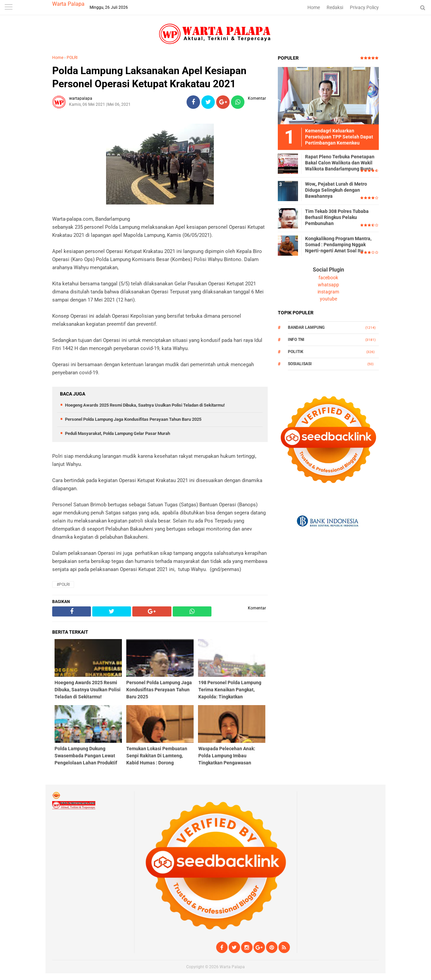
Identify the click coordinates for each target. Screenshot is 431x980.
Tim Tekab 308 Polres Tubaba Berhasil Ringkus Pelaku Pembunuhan (337, 217)
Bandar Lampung (306, 327)
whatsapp (328, 285)
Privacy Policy (364, 7)
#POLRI (63, 584)
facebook (328, 278)
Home (314, 7)
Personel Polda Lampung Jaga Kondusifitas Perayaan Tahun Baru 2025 (133, 419)
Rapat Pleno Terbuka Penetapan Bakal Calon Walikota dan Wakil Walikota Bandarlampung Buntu (340, 163)
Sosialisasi (300, 364)
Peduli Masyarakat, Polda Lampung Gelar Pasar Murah (118, 433)
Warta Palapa (68, 4)
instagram (328, 292)
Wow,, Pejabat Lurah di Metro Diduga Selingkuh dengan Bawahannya (336, 190)
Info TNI (296, 340)
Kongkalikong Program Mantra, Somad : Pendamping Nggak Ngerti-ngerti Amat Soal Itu (338, 245)
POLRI (72, 58)
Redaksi (335, 7)
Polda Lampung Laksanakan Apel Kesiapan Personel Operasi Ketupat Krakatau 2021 (149, 77)
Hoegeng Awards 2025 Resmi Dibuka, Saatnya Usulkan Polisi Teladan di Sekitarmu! (145, 405)
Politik (296, 352)
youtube (328, 299)
